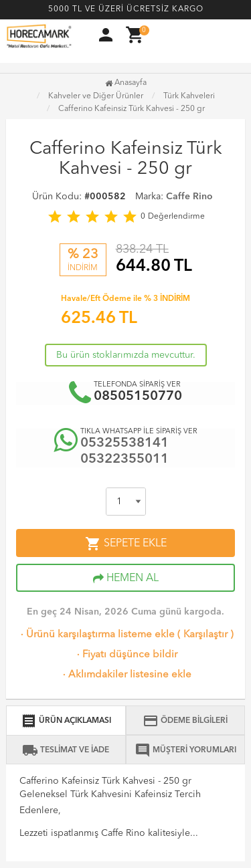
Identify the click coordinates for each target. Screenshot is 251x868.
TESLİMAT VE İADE (66, 750)
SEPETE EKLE (126, 544)
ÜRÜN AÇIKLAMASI (66, 721)
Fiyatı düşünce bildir (126, 655)
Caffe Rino (189, 197)
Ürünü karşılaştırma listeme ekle (96, 635)
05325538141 (124, 443)
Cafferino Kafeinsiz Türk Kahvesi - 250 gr (132, 109)
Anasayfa (126, 83)
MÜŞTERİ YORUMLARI (185, 750)
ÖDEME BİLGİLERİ (185, 721)
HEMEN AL (126, 578)
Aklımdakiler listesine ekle (126, 675)
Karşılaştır (205, 635)
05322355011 (124, 459)
